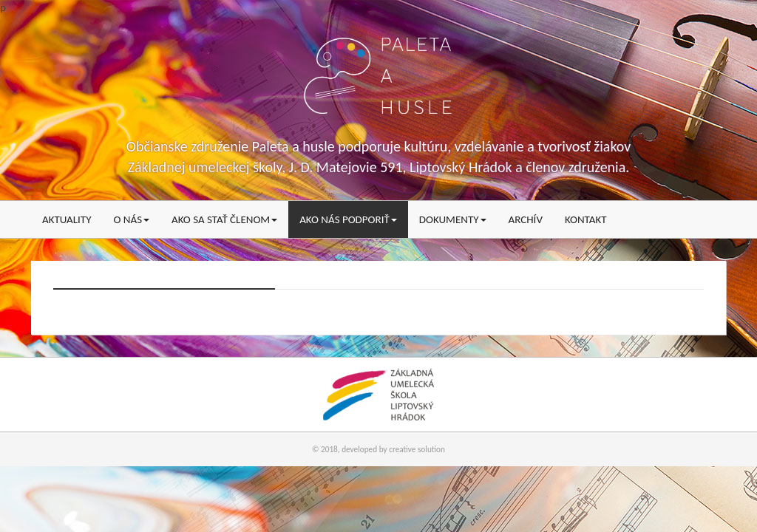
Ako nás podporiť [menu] (348, 219)
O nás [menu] (131, 219)
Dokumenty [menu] (453, 219)
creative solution (417, 449)
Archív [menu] (526, 219)
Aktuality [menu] (67, 219)
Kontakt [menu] (586, 219)
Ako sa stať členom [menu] (224, 219)
